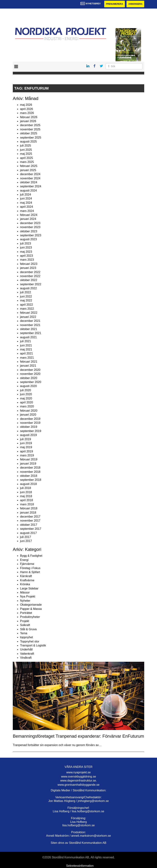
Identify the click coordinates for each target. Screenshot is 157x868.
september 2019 (31, 431)
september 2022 (31, 284)
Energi (24, 560)
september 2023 (31, 235)
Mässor (25, 592)
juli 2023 (26, 243)
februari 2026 (29, 117)
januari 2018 (28, 513)
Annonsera (135, 4)
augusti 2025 (28, 142)
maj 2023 (26, 252)
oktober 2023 (29, 231)
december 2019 (30, 419)
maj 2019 (26, 447)
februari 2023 (29, 264)
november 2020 (30, 374)
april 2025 (26, 158)
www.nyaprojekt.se (78, 772)
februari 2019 (29, 459)
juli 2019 (26, 439)
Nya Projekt (28, 596)
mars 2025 (27, 162)
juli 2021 (26, 341)
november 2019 (30, 423)
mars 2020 (27, 406)
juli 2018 (26, 488)
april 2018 (26, 500)
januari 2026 (28, 121)
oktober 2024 (29, 182)
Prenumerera (114, 4)
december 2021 (30, 321)
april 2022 (26, 305)
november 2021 (30, 325)
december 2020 (30, 370)
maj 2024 (26, 203)
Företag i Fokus (30, 568)
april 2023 (26, 256)
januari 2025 (28, 170)
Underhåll (26, 649)
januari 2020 (28, 415)
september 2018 (31, 480)
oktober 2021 (29, 329)
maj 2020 (26, 398)
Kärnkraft (26, 576)
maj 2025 (26, 154)
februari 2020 (29, 411)
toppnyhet (26, 637)
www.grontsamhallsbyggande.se (78, 785)
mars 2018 (27, 504)
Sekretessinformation (80, 866)
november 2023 (30, 227)
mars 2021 (27, 358)
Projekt (25, 621)
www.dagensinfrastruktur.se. (78, 781)
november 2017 (30, 521)
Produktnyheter (30, 617)
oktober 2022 (29, 280)
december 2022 (30, 272)
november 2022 (30, 276)
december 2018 (30, 468)
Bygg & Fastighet (31, 556)
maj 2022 (26, 300)
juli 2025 (26, 146)
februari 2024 (29, 215)
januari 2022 (28, 317)
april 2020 (26, 402)
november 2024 (30, 178)
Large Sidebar (29, 588)
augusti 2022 (28, 288)
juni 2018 (26, 492)
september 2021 (31, 333)
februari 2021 (29, 362)
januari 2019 (28, 464)
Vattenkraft (27, 654)
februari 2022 (29, 313)
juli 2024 (26, 195)
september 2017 (31, 529)
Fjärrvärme (27, 564)
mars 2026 (27, 113)
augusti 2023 (28, 239)
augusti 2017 (28, 533)
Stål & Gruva (28, 629)
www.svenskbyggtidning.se (78, 777)
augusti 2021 (28, 337)
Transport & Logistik (33, 645)
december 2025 (30, 125)
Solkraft (25, 625)
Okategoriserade (31, 605)
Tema (24, 633)
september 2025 (31, 138)
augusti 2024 (28, 191)
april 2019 (26, 451)
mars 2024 (27, 211)
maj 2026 (26, 105)
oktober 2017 (29, 525)
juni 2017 (26, 541)
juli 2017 (26, 537)
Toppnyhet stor (30, 641)
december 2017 (30, 517)
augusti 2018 (28, 484)
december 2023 (30, 223)
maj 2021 (26, 349)
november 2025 (30, 129)
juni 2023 (26, 247)
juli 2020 (26, 390)
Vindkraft (26, 658)
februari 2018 (29, 508)
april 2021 (26, 353)
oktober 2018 (29, 476)
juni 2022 (26, 296)
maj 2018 (26, 496)
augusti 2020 (28, 386)
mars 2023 (27, 260)
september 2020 (31, 382)
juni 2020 (26, 394)
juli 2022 (26, 292)
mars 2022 (27, 309)
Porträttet (26, 613)
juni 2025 (26, 150)
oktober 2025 (29, 133)
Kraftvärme (27, 580)
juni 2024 (26, 199)
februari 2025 (29, 166)
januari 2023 (28, 268)
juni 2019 (26, 443)
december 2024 (30, 174)
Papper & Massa (31, 609)
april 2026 (26, 109)
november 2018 (30, 472)
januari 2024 (28, 219)
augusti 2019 (28, 435)
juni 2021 (26, 345)
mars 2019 (27, 455)
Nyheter (25, 601)
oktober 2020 (29, 378)
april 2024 (26, 207)
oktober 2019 (29, 427)
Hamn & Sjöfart (30, 572)
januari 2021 (28, 366)
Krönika (25, 584)
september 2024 (31, 186)
